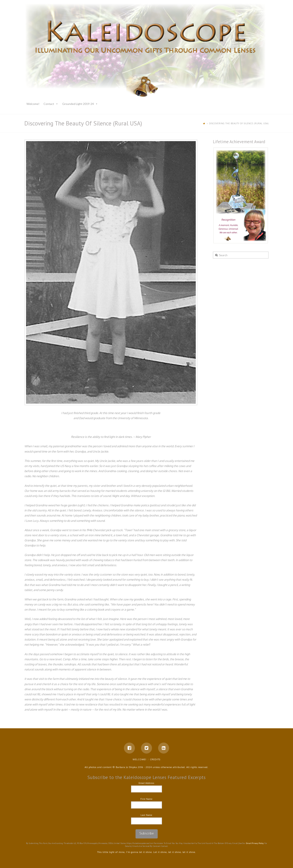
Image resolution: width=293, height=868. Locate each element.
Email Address (147, 783)
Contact (49, 104)
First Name (147, 799)
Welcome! (33, 104)
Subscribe (147, 833)
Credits (155, 759)
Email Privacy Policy (255, 843)
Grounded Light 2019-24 (78, 104)
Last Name (146, 815)
